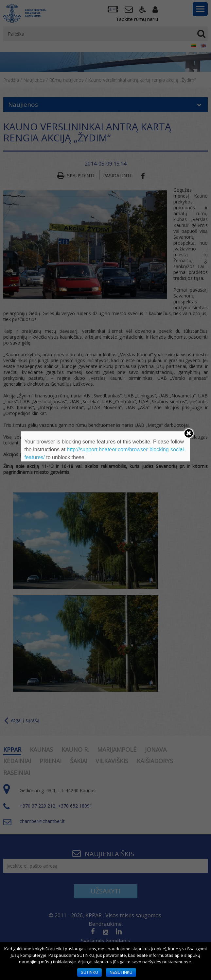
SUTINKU (89, 972)
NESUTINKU (121, 972)
